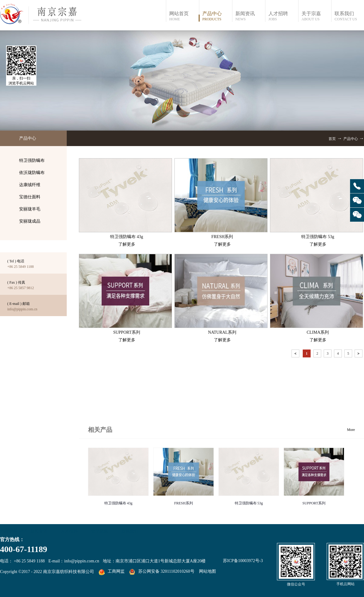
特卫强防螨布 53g (249, 503)
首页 (332, 139)
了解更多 (127, 244)
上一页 (296, 355)
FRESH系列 (183, 503)
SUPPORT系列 (314, 503)
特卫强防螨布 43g (118, 503)
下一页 (359, 355)
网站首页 (184, 16)
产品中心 (351, 139)
